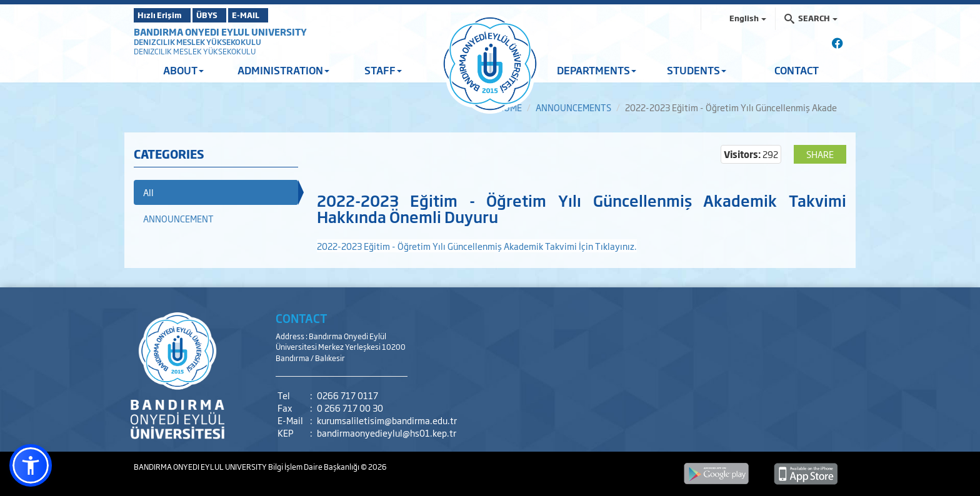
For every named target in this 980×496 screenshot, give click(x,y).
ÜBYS (226, 15)
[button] (31, 465)
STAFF (383, 70)
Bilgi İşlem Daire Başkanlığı (314, 467)
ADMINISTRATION (283, 70)
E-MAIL (284, 15)
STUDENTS (697, 70)
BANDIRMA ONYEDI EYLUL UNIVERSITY (220, 32)
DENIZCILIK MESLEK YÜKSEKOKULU (197, 42)
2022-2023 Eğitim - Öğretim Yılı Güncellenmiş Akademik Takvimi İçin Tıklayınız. (477, 246)
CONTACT (797, 70)
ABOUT (183, 70)
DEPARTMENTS (597, 70)
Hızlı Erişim (165, 15)
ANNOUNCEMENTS (573, 107)
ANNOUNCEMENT (178, 218)
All (148, 192)
